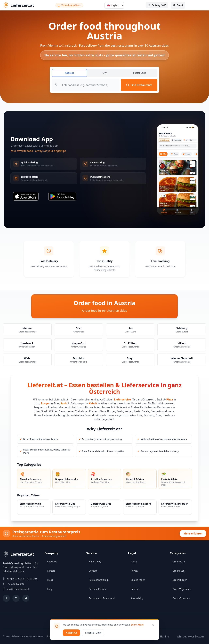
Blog (49, 589)
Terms (134, 562)
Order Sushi (179, 571)
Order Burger (180, 580)
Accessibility (137, 598)
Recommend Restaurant (102, 598)
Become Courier (97, 589)
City (104, 73)
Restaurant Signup (99, 580)
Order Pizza (179, 562)
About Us (52, 562)
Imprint (135, 589)
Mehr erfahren (193, 534)
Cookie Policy (138, 580)
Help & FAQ (95, 562)
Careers (51, 571)
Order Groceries (181, 598)
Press (50, 580)
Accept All (71, 633)
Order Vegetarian (182, 589)
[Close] (153, 625)
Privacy (134, 571)
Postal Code (140, 73)
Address (69, 73)
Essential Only (93, 633)
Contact (93, 571)
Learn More (137, 625)
